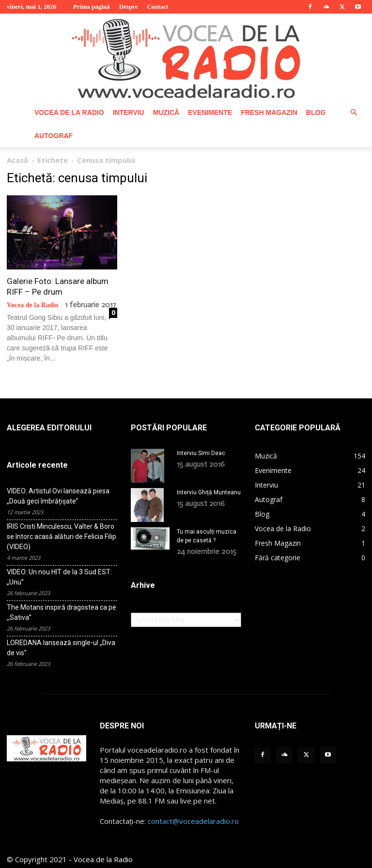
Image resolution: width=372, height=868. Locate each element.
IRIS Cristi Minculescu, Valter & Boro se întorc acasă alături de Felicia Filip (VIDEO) (62, 537)
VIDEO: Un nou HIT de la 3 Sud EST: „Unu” (59, 577)
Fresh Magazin (269, 112)
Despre (129, 7)
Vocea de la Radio (69, 112)
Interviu (129, 112)
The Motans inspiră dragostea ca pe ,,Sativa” (62, 612)
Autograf (54, 136)
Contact (157, 7)
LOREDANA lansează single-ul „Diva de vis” (61, 648)
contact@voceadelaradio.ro (193, 821)
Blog (316, 112)
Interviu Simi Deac (201, 453)
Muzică (166, 112)
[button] (354, 113)
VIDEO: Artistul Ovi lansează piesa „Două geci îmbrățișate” (58, 496)
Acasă (17, 160)
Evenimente (210, 112)
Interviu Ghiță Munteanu (209, 492)
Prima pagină (91, 7)
